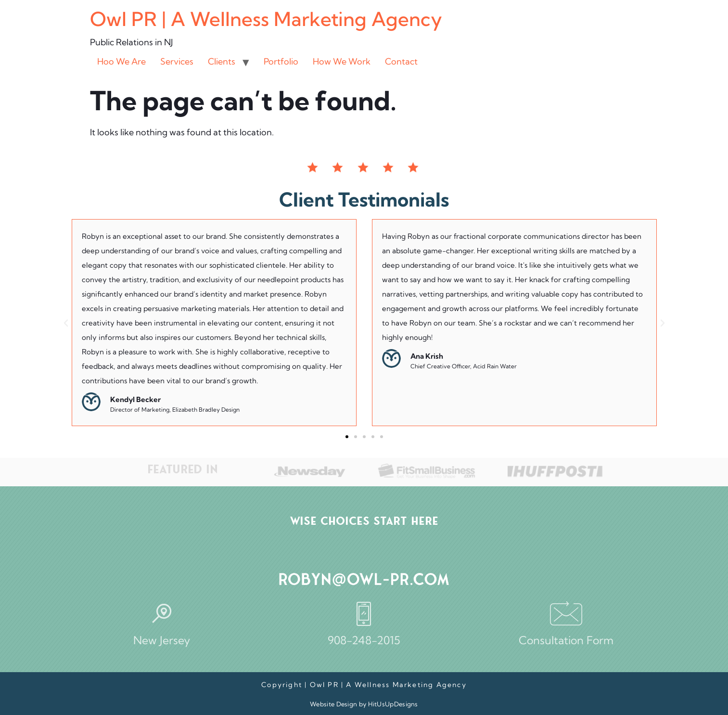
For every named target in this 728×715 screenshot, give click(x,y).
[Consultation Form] (566, 613)
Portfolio (281, 61)
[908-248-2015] (364, 613)
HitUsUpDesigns (393, 704)
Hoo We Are (121, 61)
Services (177, 61)
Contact (401, 61)
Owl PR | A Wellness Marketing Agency (266, 19)
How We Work (342, 61)
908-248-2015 (364, 640)
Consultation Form (566, 640)
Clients (222, 61)
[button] (66, 323)
